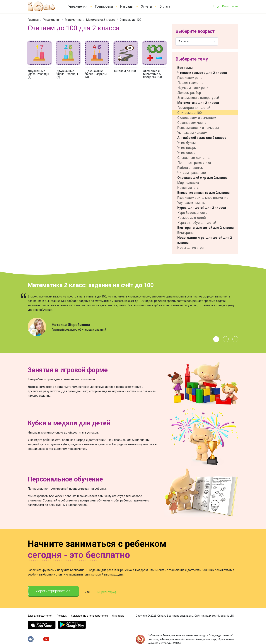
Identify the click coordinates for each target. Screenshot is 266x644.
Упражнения (78, 6)
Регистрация (230, 6)
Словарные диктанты (194, 158)
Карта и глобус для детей (197, 223)
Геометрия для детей (194, 108)
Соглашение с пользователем (89, 615)
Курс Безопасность (192, 213)
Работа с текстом (190, 168)
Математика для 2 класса (198, 103)
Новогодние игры (191, 248)
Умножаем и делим (192, 133)
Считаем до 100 (125, 71)
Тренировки (104, 6)
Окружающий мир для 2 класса (202, 178)
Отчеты (146, 6)
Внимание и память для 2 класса (203, 193)
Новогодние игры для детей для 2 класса (205, 240)
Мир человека (188, 183)
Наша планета (188, 188)
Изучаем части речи (193, 88)
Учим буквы (187, 143)
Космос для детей (192, 218)
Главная (33, 20)
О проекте (118, 615)
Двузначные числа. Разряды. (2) (68, 74)
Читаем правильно (192, 173)
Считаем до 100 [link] (131, 20)
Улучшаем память (191, 203)
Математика (73, 20)
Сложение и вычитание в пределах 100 (152, 74)
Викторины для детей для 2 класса (206, 228)
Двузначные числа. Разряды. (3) (96, 74)
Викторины (186, 233)
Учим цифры (187, 148)
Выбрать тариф (110, 592)
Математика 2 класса (101, 20)
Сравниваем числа (192, 123)
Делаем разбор (189, 93)
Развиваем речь (190, 78)
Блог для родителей (40, 615)
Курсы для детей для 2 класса (202, 208)
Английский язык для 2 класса (202, 138)
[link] (33, 20)
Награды (127, 6)
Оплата (165, 6)
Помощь (62, 615)
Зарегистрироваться (55, 591)
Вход (216, 6)
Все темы (185, 68)
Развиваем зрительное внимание (203, 198)
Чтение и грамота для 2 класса (202, 73)
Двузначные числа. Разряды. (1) (39, 74)
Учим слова (186, 153)
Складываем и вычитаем (197, 118)
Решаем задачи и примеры (198, 128)
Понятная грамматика (194, 163)
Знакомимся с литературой (198, 98)
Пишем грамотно (190, 83)
